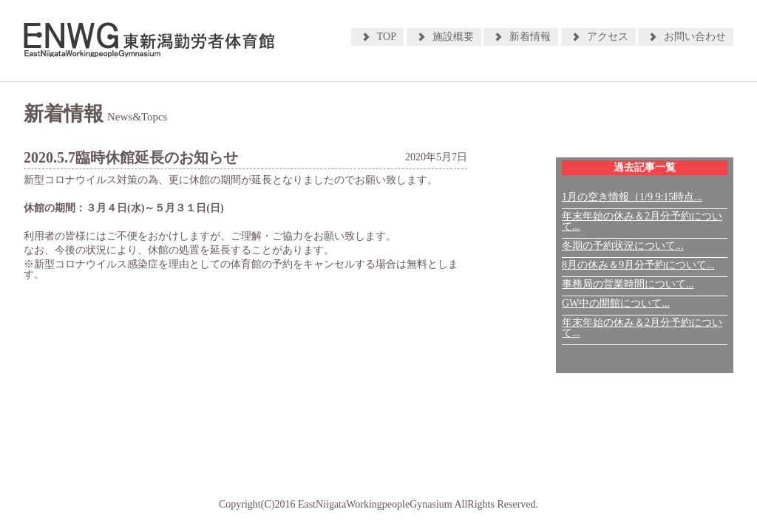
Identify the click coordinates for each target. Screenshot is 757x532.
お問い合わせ (695, 37)
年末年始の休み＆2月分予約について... (642, 221)
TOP (387, 37)
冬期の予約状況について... (623, 246)
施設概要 (453, 37)
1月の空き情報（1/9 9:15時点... (632, 197)
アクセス (608, 37)
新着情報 (530, 37)
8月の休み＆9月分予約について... (638, 265)
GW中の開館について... (616, 303)
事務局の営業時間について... (628, 284)
